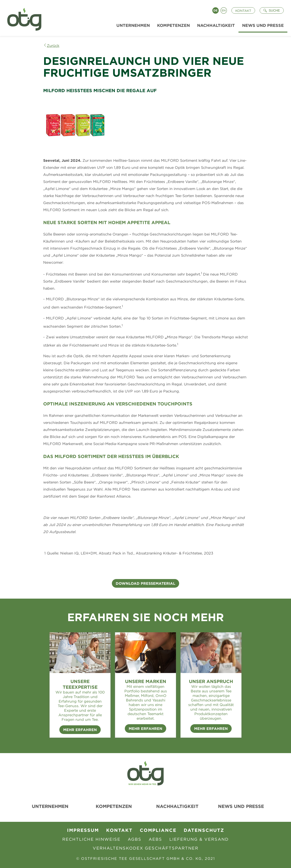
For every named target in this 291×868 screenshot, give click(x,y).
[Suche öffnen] (272, 10)
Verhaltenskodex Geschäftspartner (146, 848)
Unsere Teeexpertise (80, 684)
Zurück (53, 46)
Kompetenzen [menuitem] (173, 25)
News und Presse (241, 806)
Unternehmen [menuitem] (133, 25)
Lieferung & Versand (199, 839)
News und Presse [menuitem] (263, 25)
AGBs (135, 839)
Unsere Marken (146, 681)
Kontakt (243, 11)
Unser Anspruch (211, 681)
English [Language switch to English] (224, 10)
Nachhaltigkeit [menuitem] (216, 25)
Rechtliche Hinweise (91, 839)
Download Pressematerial (145, 583)
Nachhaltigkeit (177, 806)
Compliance (158, 830)
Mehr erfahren (145, 729)
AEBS (155, 839)
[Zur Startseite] (23, 18)
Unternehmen (50, 806)
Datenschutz (204, 830)
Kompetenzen (114, 806)
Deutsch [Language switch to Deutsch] (216, 10)
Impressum (83, 830)
